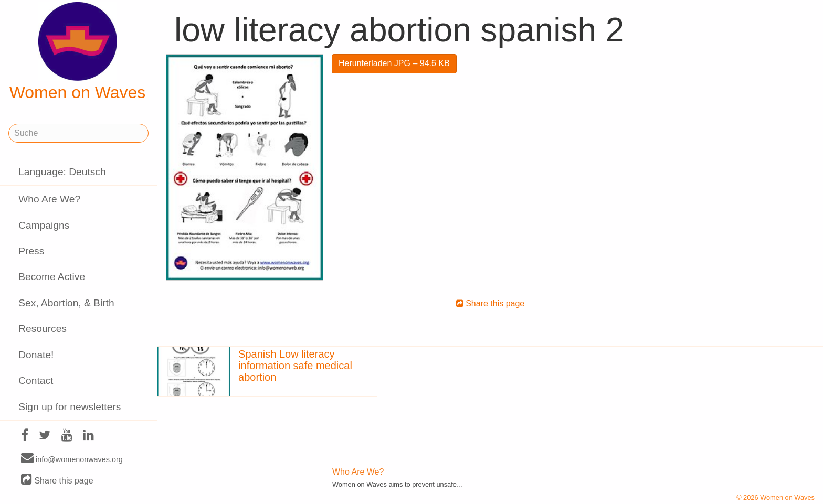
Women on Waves (78, 52)
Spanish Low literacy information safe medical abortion (295, 366)
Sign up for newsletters (70, 407)
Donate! (36, 355)
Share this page (57, 480)
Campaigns (44, 225)
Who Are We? (49, 199)
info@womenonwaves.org (72, 459)
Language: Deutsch (62, 172)
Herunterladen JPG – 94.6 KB (394, 63)
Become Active (52, 277)
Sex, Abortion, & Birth (66, 303)
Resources (43, 329)
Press (31, 251)
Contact (36, 380)
